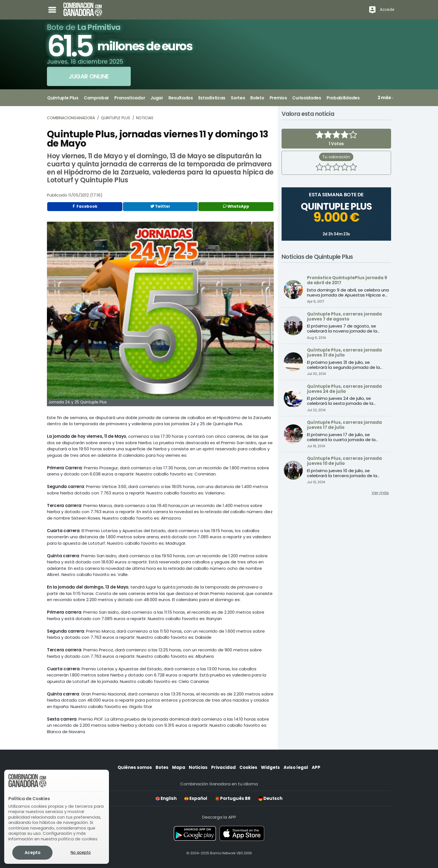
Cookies (248, 767)
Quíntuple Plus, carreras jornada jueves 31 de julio (344, 352)
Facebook (85, 206)
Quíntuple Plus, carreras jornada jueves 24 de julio (344, 389)
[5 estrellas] (353, 168)
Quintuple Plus (116, 118)
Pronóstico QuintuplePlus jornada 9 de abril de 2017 (347, 280)
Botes (162, 767)
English (166, 798)
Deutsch (270, 798)
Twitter (160, 206)
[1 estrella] (320, 168)
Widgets (270, 767)
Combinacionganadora (71, 118)
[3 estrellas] (336, 168)
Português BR (233, 798)
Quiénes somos (135, 767)
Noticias (145, 118)
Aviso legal (296, 767)
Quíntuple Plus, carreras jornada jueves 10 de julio (344, 461)
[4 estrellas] (345, 168)
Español (196, 798)
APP (316, 767)
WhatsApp (236, 206)
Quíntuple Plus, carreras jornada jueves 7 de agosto (344, 316)
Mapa (179, 767)
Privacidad (223, 767)
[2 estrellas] (328, 168)
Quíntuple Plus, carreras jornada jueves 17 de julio (344, 425)
